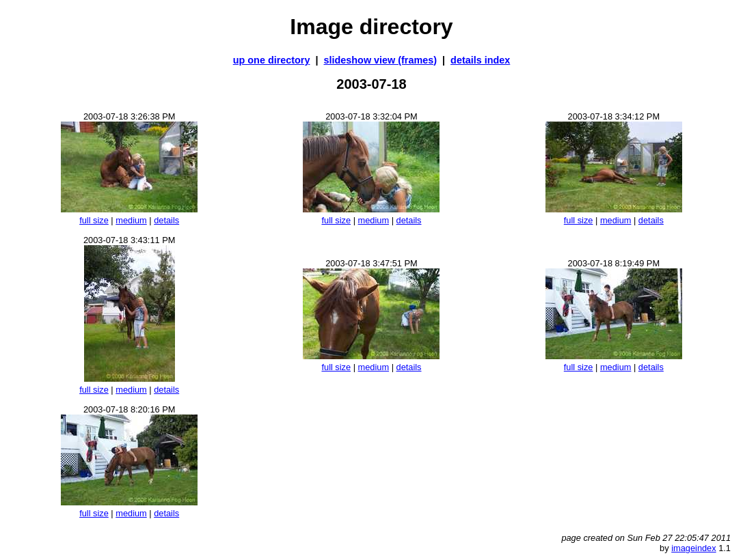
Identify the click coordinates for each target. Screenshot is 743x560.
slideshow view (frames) (381, 60)
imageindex (693, 548)
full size (94, 220)
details (166, 220)
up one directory (272, 60)
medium (131, 220)
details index (480, 60)
